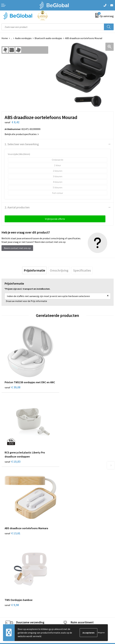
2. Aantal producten (17, 207)
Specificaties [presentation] (82, 270)
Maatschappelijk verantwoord (74, 515)
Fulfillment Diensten (70, 519)
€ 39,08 (13, 389)
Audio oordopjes (23, 38)
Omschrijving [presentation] (59, 270)
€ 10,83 (69, 389)
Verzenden (106, 610)
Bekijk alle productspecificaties (22, 134)
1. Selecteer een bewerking (22, 144)
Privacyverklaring (10, 579)
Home (5, 38)
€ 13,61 (13, 459)
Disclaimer (7, 584)
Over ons (63, 510)
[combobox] (53, 27)
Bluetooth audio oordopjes (48, 38)
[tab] (34, 270)
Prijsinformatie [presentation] (34, 270)
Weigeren (101, 633)
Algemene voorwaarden (14, 570)
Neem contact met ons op (17, 248)
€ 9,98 (68, 459)
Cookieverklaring (10, 575)
